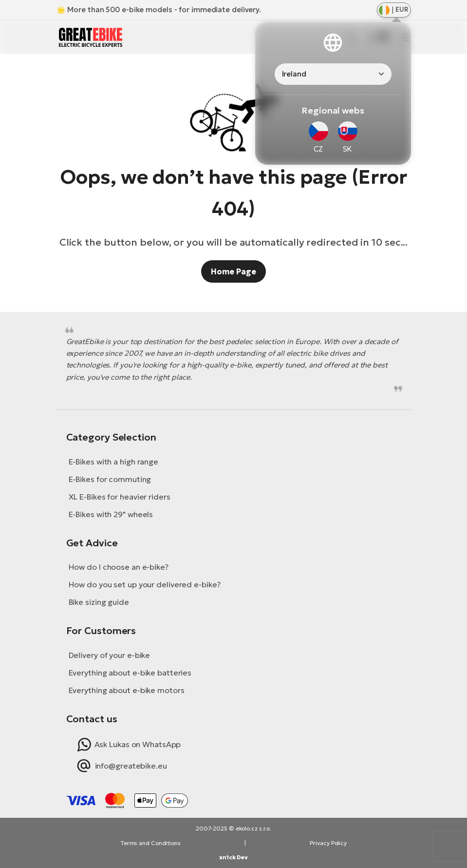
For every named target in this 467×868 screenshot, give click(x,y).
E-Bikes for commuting (110, 479)
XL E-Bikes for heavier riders (120, 497)
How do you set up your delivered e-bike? (145, 584)
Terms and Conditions (150, 843)
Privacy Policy (328, 843)
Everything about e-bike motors (127, 690)
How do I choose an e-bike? (119, 567)
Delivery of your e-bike (110, 655)
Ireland (294, 74)
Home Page (233, 271)
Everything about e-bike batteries (130, 673)
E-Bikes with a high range (114, 462)
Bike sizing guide (99, 602)
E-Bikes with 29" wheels (111, 514)
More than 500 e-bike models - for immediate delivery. (164, 10)
